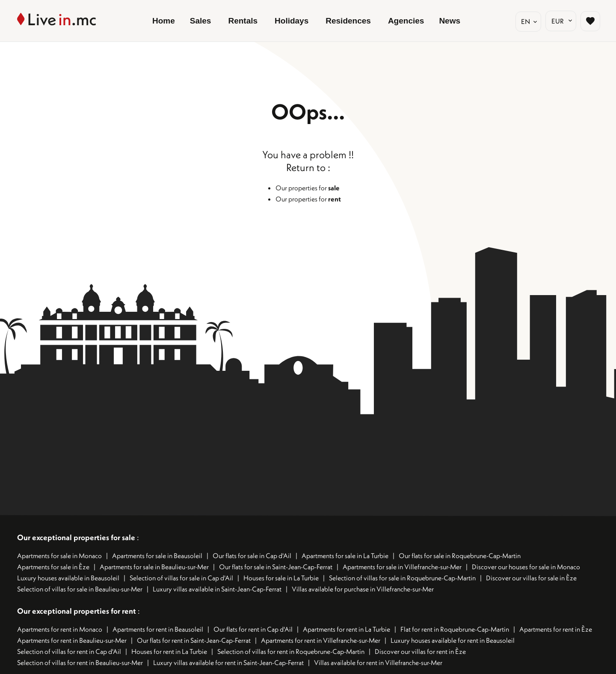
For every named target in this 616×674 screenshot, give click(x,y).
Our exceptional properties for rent (77, 611)
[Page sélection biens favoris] (589, 21)
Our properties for (308, 188)
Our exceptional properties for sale (76, 537)
